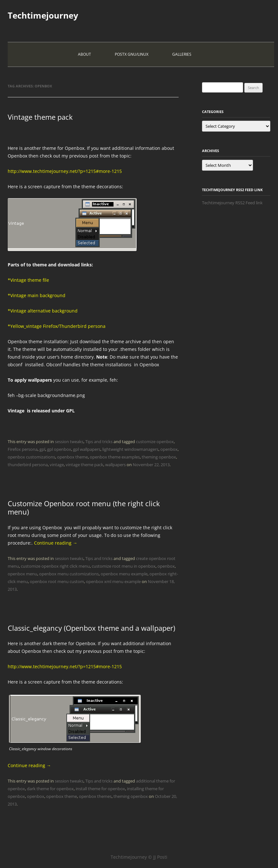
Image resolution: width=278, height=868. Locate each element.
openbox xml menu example (113, 581)
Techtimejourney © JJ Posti (139, 857)
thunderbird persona (28, 465)
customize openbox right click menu (55, 566)
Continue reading (56, 543)
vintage (57, 465)
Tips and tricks (99, 442)
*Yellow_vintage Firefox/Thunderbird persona (57, 326)
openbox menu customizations (69, 574)
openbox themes (95, 796)
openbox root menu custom (57, 581)
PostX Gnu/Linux (132, 54)
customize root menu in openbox (124, 566)
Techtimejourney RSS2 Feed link (232, 203)
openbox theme (72, 457)
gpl (42, 449)
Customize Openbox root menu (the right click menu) (84, 507)
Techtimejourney (43, 15)
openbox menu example (124, 574)
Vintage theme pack (40, 117)
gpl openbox (59, 449)
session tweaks (69, 442)
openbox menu (22, 574)
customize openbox (155, 442)
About (84, 54)
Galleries (182, 54)
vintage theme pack (84, 465)
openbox (169, 449)
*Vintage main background (37, 295)
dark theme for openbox (50, 789)
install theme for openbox (100, 789)
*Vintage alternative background (43, 311)
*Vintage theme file (28, 280)
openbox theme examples (115, 457)
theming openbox (159, 457)
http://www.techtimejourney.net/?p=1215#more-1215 (65, 171)
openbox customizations (31, 457)
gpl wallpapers (87, 449)
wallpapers (115, 465)
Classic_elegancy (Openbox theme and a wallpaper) (91, 628)
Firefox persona (23, 449)
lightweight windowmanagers (130, 449)
